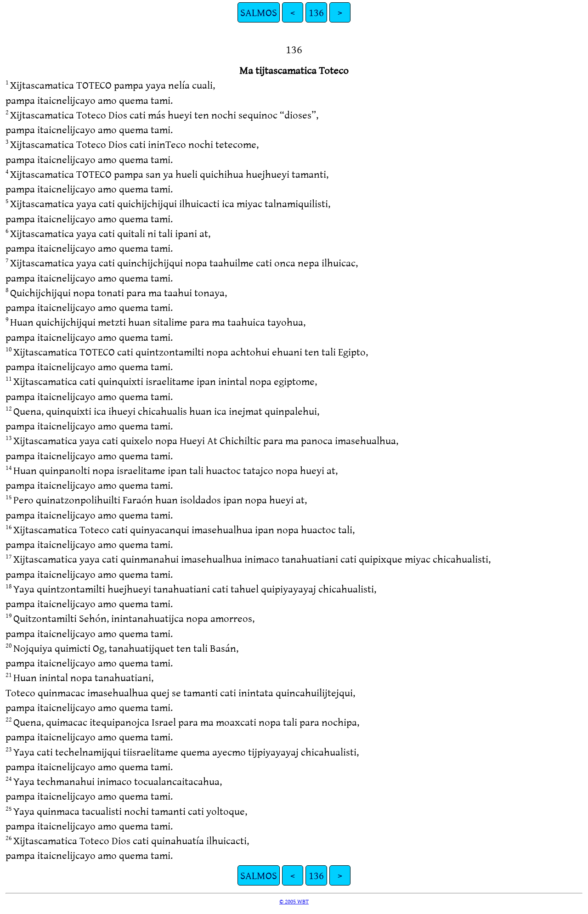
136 (316, 12)
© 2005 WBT (294, 901)
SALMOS (259, 12)
